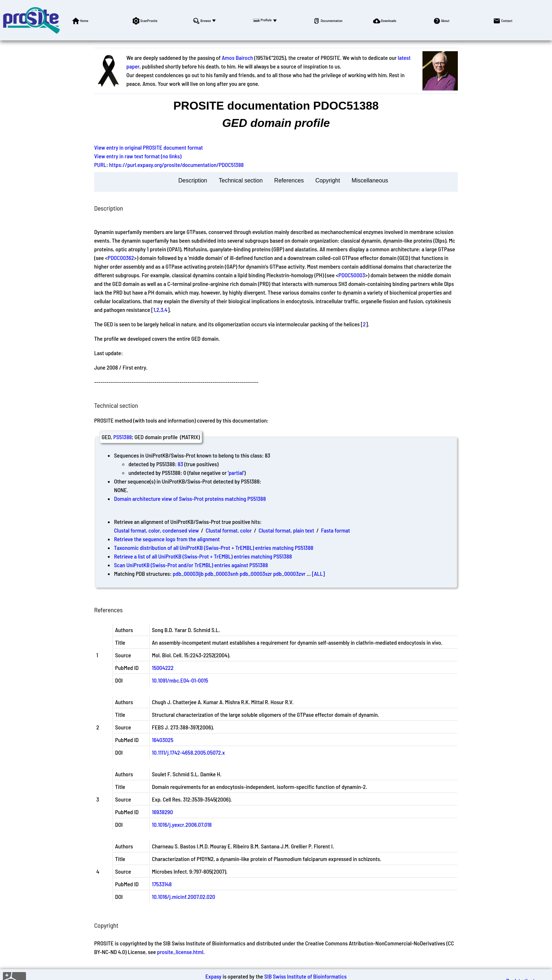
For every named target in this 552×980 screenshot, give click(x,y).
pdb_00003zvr (289, 573)
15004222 (163, 668)
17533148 (162, 884)
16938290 (162, 812)
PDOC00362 (121, 258)
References (289, 180)
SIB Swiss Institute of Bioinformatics (305, 976)
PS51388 (122, 437)
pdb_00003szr (256, 573)
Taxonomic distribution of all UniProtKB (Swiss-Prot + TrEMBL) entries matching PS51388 (214, 548)
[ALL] (319, 573)
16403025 (163, 740)
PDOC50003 (352, 275)
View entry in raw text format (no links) (138, 156)
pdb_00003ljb (188, 573)
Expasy (213, 976)
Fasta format (336, 530)
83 (181, 464)
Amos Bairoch (238, 58)
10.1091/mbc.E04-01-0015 (180, 680)
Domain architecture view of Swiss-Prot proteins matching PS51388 (190, 498)
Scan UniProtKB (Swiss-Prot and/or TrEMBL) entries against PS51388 (191, 565)
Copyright (328, 180)
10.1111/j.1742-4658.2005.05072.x (188, 752)
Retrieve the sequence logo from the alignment (167, 539)
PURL (100, 165)
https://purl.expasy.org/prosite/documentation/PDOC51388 (177, 165)
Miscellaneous (370, 180)
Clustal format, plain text (286, 530)
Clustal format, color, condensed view (156, 530)
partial (236, 473)
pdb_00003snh (222, 573)
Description (193, 180)
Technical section (241, 180)
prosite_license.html (180, 952)
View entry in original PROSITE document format (148, 147)
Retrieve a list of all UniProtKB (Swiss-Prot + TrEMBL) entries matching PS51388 (203, 556)
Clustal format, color (229, 530)
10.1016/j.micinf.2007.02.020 (183, 897)
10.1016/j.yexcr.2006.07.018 (182, 824)
